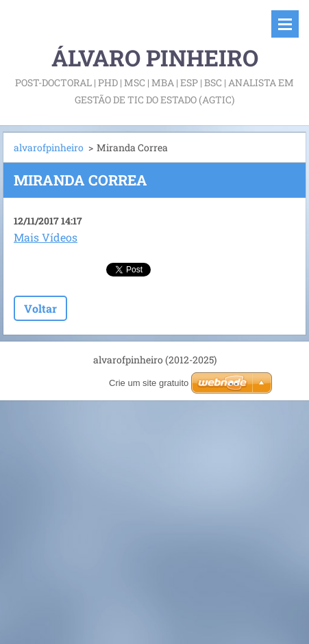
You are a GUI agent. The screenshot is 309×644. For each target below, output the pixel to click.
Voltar (40, 308)
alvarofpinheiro (49, 147)
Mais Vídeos (46, 237)
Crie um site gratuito (149, 383)
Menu (285, 24)
